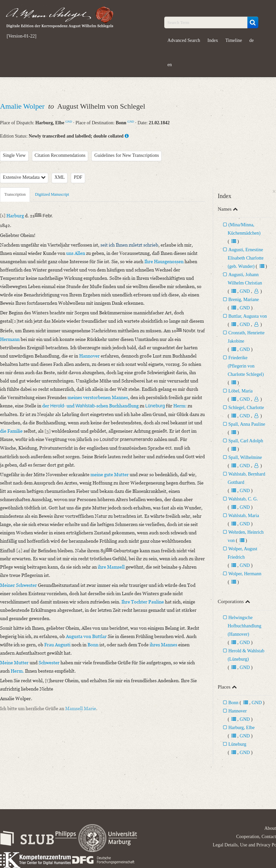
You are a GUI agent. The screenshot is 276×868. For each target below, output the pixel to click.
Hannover (238, 711)
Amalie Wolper (23, 106)
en (170, 65)
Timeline (234, 40)
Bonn (233, 703)
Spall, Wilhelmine (245, 457)
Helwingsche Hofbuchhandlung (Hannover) (245, 626)
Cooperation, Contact (256, 837)
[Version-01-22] (21, 36)
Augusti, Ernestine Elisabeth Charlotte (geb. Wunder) (246, 258)
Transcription (15, 194)
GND (69, 122)
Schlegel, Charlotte (246, 408)
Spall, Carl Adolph (246, 441)
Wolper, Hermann (245, 574)
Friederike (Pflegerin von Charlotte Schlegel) (246, 366)
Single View (14, 155)
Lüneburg (237, 744)
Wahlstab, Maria (244, 516)
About (270, 828)
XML (60, 177)
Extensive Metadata (24, 177)
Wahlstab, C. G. (243, 499)
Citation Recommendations (60, 155)
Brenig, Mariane (244, 300)
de (252, 40)
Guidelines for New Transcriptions (127, 155)
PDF (78, 177)
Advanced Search (184, 40)
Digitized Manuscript (52, 194)
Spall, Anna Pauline (247, 424)
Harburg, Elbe (242, 728)
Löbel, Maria (241, 391)
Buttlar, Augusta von (248, 316)
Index (213, 40)
